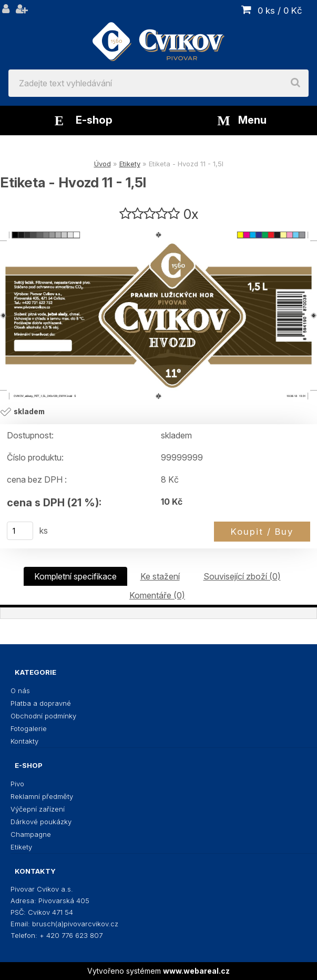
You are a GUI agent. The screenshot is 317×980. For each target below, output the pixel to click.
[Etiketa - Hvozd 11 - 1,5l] (159, 316)
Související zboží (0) (242, 576)
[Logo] (159, 35)
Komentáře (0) (157, 595)
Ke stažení (160, 576)
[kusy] (20, 531)
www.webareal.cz (196, 971)
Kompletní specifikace (75, 576)
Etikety (130, 164)
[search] (295, 83)
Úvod (103, 164)
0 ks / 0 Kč (280, 11)
